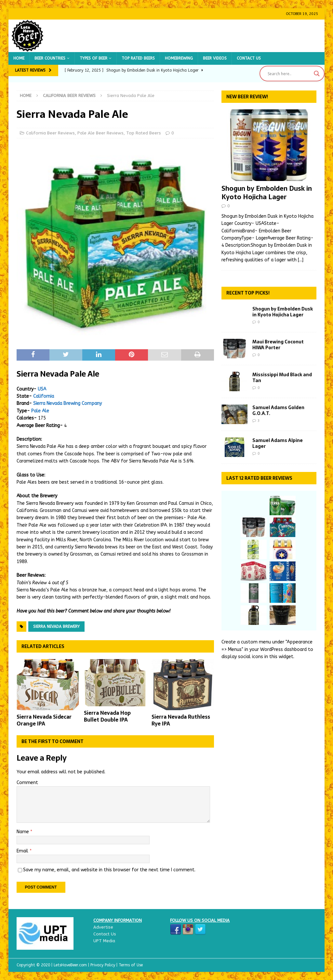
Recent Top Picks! (248, 293)
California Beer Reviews (50, 133)
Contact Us (249, 58)
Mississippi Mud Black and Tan (282, 378)
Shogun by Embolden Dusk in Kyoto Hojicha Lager (267, 193)
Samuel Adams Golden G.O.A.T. (278, 410)
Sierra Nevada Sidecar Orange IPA (44, 720)
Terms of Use (131, 965)
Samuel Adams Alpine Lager (278, 443)
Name (23, 832)
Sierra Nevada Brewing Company (67, 403)
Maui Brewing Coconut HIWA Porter (278, 345)
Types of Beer (93, 58)
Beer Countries (50, 58)
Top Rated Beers (138, 58)
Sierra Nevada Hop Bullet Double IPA (107, 716)
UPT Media (104, 941)
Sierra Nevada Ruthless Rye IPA (181, 720)
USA (42, 389)
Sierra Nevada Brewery (56, 627)
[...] (301, 260)
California (44, 396)
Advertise (103, 927)
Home (19, 58)
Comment (27, 783)
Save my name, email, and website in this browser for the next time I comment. (109, 870)
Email (23, 851)
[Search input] (289, 74)
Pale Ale (40, 411)
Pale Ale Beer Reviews (100, 133)
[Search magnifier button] (317, 74)
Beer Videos (215, 58)
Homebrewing (179, 58)
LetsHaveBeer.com (71, 965)
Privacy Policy (103, 965)
